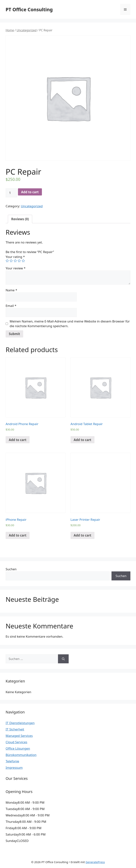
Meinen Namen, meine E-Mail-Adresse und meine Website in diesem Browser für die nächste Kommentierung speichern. (70, 324)
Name (11, 290)
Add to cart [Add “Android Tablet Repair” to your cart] (82, 440)
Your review (16, 268)
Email (11, 306)
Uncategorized (26, 30)
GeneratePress (95, 862)
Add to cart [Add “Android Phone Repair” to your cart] (18, 440)
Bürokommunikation (21, 755)
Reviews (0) (20, 219)
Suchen (11, 569)
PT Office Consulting (29, 9)
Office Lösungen (18, 748)
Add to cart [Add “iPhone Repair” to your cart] (18, 535)
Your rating (15, 257)
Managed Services (19, 736)
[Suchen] (63, 659)
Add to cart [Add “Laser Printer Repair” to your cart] (82, 535)
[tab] (20, 219)
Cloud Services (16, 742)
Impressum (14, 768)
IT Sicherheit (15, 729)
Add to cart (30, 192)
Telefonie (12, 761)
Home (10, 30)
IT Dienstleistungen (20, 723)
